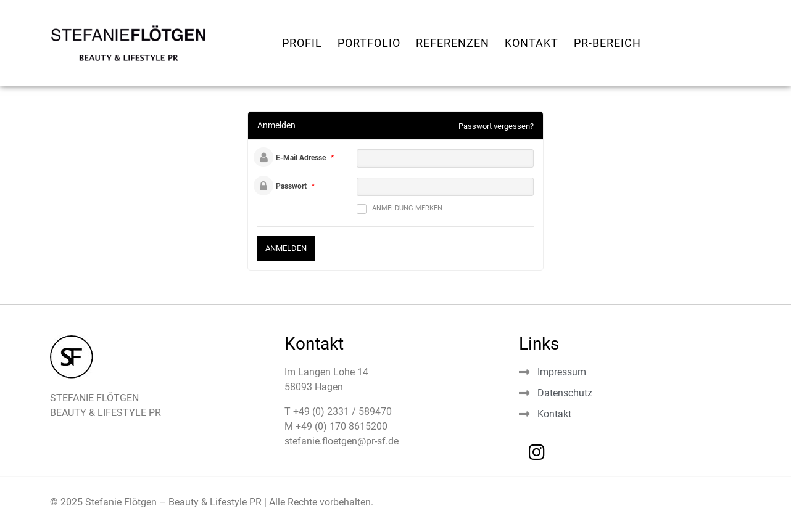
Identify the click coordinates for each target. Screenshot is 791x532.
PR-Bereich (607, 43)
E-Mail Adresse (301, 158)
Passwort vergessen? (496, 126)
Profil (302, 43)
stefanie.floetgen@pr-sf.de (342, 441)
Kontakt (532, 43)
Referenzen (453, 43)
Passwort (291, 186)
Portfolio (369, 43)
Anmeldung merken (400, 209)
